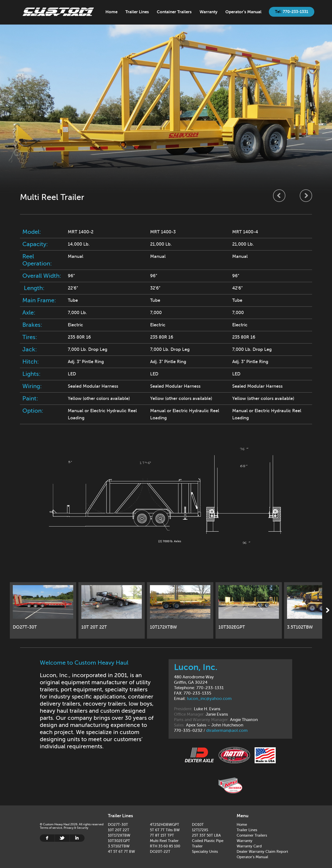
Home (58, 12)
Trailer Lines (137, 12)
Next (306, 196)
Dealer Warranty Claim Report (262, 852)
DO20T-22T (160, 852)
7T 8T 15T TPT (162, 835)
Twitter (62, 838)
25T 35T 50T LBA (206, 835)
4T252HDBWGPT (165, 825)
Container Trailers (174, 12)
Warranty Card (249, 846)
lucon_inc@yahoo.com (209, 699)
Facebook (47, 838)
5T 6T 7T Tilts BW (165, 830)
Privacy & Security (76, 828)
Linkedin (77, 838)
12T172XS (200, 830)
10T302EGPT (119, 841)
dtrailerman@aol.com (227, 730)
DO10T (198, 825)
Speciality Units (205, 852)
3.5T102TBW (119, 846)
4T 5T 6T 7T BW (121, 852)
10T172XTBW (119, 835)
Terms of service (51, 828)
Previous (279, 196)
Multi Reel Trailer (164, 841)
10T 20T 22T (119, 830)
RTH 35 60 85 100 (165, 846)
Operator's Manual (243, 12)
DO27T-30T (118, 825)
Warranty (209, 12)
